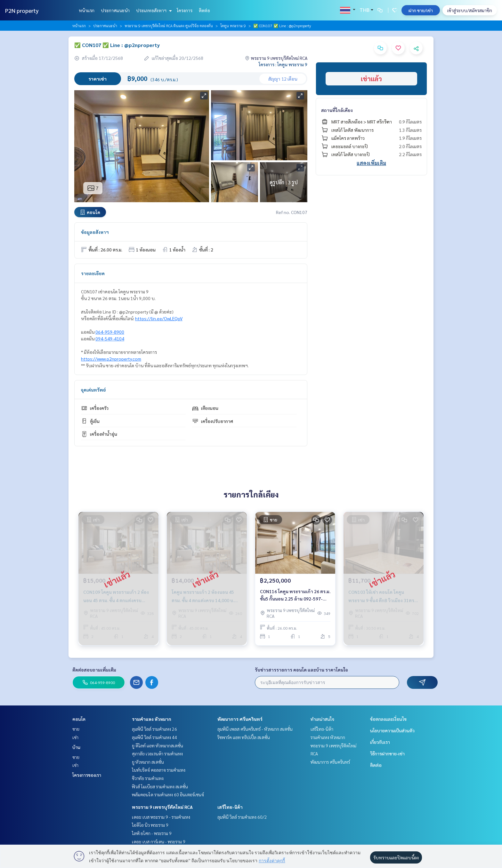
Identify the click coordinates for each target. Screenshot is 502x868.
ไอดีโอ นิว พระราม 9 (150, 825)
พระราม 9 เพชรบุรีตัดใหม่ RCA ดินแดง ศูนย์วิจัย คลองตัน (169, 26)
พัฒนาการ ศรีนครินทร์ (240, 719)
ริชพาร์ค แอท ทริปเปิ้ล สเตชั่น (244, 737)
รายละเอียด (93, 273)
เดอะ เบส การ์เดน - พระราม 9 (159, 841)
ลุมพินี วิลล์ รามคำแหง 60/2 (242, 817)
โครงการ (185, 10)
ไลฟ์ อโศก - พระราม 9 (152, 833)
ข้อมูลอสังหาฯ (95, 232)
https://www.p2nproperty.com (111, 359)
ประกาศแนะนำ (115, 10)
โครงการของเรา (87, 775)
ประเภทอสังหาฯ (153, 10)
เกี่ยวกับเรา (380, 742)
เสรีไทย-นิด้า (230, 807)
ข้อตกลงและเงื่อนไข (388, 719)
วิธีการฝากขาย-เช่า (387, 753)
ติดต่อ (204, 10)
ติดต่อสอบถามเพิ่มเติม (94, 670)
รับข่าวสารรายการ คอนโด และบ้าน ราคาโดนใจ (301, 670)
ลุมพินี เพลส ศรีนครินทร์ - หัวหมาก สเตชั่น (255, 729)
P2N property (22, 10)
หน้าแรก (87, 10)
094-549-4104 (110, 338)
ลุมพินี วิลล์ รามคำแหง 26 (154, 729)
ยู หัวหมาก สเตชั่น (148, 762)
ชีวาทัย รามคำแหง (148, 778)
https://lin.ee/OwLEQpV (159, 318)
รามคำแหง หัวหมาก (152, 719)
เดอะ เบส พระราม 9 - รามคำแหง (161, 817)
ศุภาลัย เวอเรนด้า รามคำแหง (157, 753)
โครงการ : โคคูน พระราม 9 (283, 64)
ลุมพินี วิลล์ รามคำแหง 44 (154, 737)
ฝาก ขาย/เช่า (421, 10)
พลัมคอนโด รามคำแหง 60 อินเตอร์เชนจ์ (168, 794)
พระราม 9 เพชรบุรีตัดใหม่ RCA (162, 807)
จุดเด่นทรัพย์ (93, 390)
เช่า (75, 737)
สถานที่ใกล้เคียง (337, 110)
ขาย (76, 729)
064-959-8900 (110, 332)
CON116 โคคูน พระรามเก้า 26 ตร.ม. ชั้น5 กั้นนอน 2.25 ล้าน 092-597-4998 (295, 595)
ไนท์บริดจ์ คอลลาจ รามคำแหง (159, 770)
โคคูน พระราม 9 (233, 26)
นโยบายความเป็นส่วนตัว (392, 730)
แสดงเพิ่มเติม (371, 163)
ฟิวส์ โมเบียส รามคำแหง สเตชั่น (160, 786)
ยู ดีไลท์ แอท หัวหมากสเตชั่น (158, 745)
